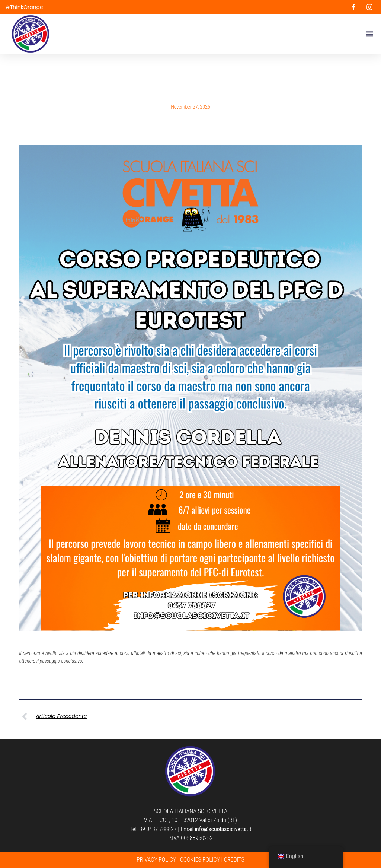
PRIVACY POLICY (156, 860)
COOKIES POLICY (200, 860)
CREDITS (234, 860)
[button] (369, 34)
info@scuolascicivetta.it (223, 829)
